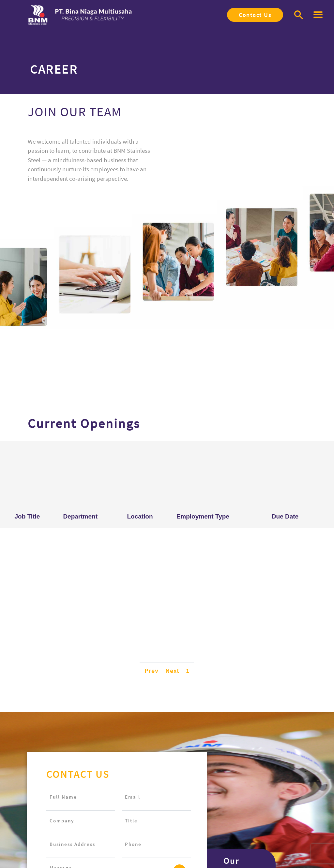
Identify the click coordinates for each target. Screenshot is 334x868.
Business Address (72, 844)
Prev (152, 670)
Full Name (63, 797)
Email (133, 797)
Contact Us (255, 15)
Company (62, 821)
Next (172, 670)
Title (131, 821)
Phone (133, 844)
